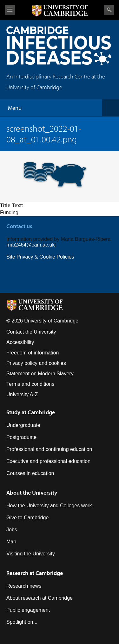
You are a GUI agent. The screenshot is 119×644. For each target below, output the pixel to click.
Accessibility (20, 342)
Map (11, 542)
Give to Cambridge (27, 518)
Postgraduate (21, 437)
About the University (32, 493)
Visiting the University (31, 554)
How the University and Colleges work (49, 506)
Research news (24, 586)
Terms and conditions (30, 384)
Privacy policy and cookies (36, 363)
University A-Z (22, 394)
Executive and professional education (48, 461)
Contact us (19, 226)
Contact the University (31, 332)
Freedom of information (33, 353)
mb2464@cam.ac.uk (31, 245)
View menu (10, 10)
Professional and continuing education (49, 449)
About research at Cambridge (40, 598)
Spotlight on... (22, 622)
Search (109, 10)
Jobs (12, 530)
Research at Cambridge (35, 573)
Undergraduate (23, 425)
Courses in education (30, 473)
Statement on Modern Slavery (40, 374)
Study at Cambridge (31, 412)
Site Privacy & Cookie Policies (40, 257)
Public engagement (28, 610)
